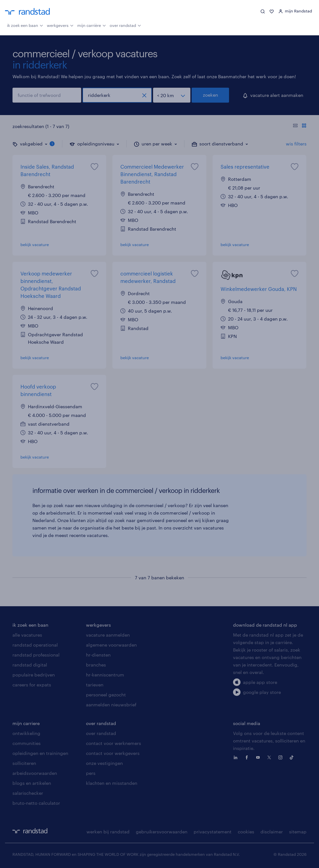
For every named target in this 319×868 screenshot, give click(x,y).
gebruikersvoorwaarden (162, 832)
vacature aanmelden (108, 635)
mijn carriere (26, 723)
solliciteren (24, 763)
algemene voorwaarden (111, 645)
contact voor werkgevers (113, 753)
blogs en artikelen (32, 783)
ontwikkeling (26, 733)
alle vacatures (27, 635)
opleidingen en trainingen (40, 753)
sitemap (298, 832)
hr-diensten (98, 655)
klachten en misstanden (112, 783)
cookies (246, 832)
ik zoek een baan (25, 25)
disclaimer (272, 832)
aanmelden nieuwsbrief (111, 705)
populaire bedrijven (34, 675)
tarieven (95, 685)
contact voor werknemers (114, 743)
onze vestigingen (104, 763)
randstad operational (35, 645)
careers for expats (32, 685)
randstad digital (30, 665)
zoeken (210, 95)
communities (27, 743)
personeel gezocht (106, 695)
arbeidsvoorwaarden (35, 773)
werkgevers (60, 25)
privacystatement (213, 832)
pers (91, 773)
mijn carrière (92, 25)
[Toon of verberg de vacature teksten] (300, 126)
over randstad (125, 25)
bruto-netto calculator (36, 803)
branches (96, 665)
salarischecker (28, 793)
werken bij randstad (108, 832)
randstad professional (36, 655)
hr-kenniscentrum (105, 675)
